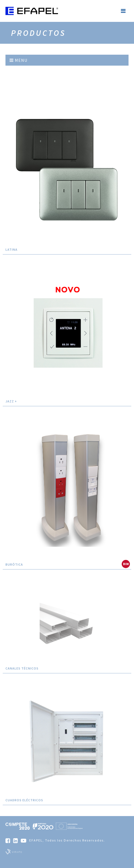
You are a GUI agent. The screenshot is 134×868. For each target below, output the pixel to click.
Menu (18, 60)
